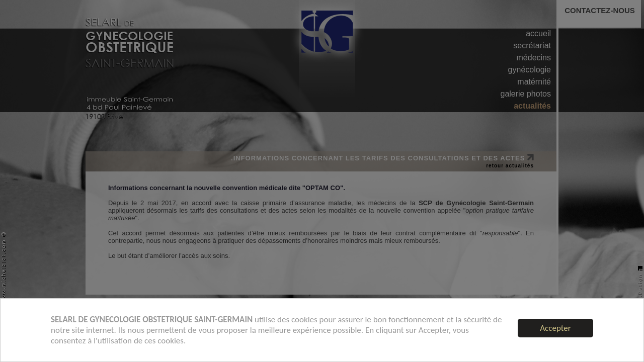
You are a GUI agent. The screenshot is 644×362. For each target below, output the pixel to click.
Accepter (555, 328)
